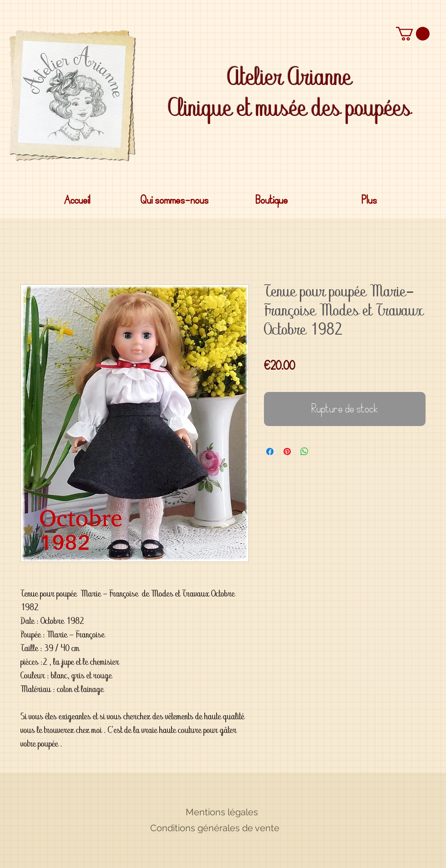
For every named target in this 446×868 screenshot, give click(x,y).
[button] (413, 34)
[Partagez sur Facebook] (270, 452)
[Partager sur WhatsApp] (304, 452)
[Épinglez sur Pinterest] (287, 452)
